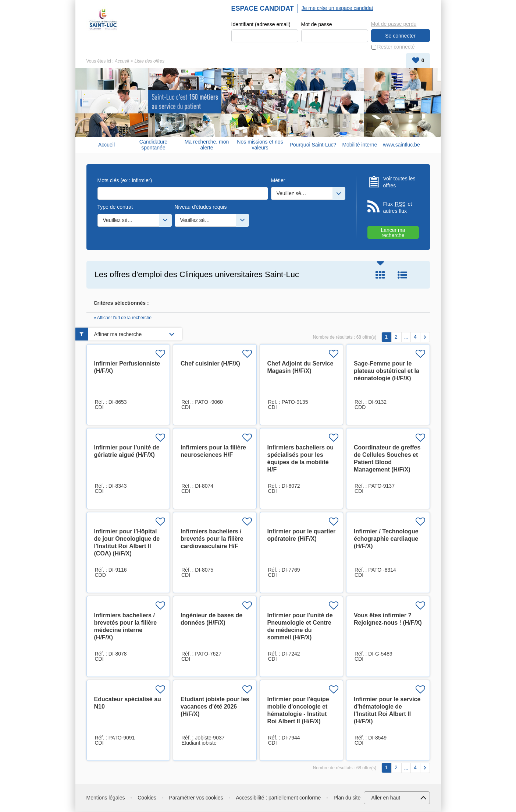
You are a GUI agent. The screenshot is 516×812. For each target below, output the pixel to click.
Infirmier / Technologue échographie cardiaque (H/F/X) (386, 539)
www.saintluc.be (401, 145)
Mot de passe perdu (394, 24)
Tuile (380, 275)
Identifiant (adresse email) (261, 24)
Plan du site (347, 798)
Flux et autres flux (398, 207)
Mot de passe (317, 24)
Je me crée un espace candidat (337, 8)
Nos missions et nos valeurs (260, 145)
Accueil (122, 61)
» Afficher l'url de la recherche (123, 318)
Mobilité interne (360, 145)
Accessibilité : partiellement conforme (278, 798)
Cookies (147, 798)
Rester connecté (396, 47)
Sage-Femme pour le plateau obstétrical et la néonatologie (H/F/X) (387, 371)
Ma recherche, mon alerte (207, 145)
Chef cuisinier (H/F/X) (210, 364)
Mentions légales (106, 798)
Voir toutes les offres (399, 182)
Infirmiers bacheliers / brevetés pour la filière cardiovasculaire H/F (212, 539)
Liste (402, 275)
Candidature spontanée (153, 145)
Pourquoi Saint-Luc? (313, 145)
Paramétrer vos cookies (196, 798)
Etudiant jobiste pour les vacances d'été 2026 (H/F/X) (215, 707)
